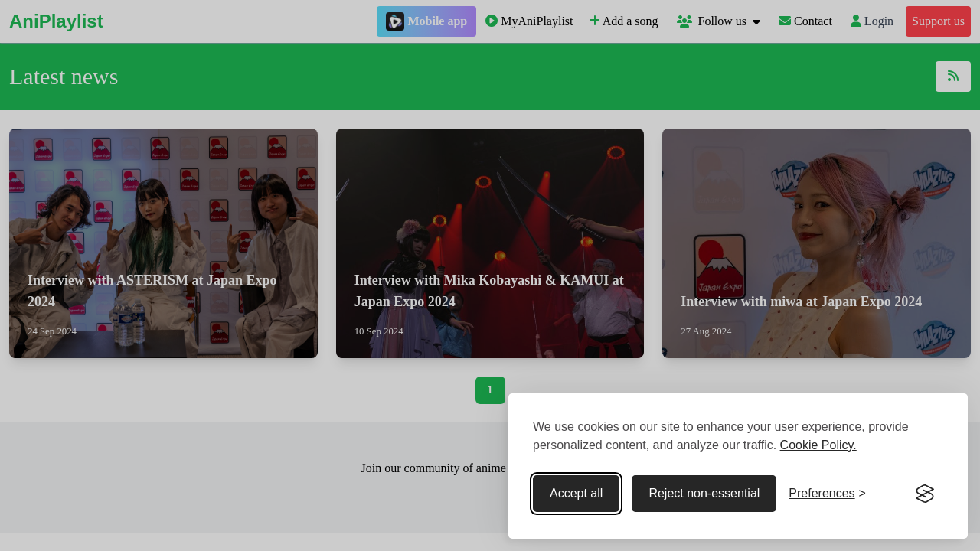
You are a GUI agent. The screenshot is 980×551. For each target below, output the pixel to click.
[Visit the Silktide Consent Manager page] (925, 494)
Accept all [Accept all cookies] (576, 493)
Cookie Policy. (818, 445)
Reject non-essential (704, 493)
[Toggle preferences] (827, 494)
